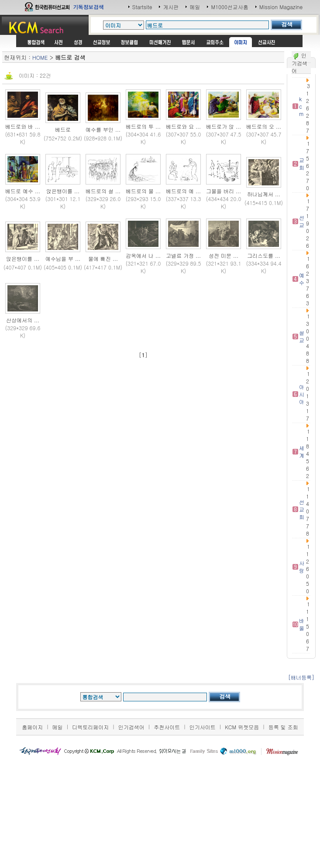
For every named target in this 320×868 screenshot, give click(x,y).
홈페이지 (32, 727)
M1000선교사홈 (229, 7)
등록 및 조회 (283, 727)
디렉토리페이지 (90, 727)
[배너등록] (301, 677)
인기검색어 (131, 727)
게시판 (171, 7)
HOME (40, 57)
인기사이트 (203, 727)
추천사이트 (167, 727)
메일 (195, 7)
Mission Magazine (281, 7)
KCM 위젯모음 (242, 727)
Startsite (142, 7)
